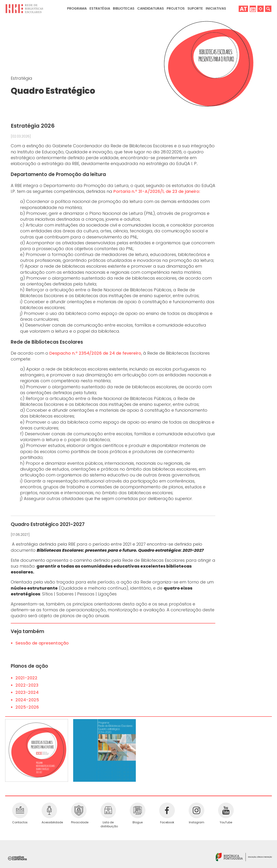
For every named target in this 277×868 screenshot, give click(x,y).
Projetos (176, 8)
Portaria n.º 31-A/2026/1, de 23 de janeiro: (157, 191)
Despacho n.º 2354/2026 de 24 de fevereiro (95, 353)
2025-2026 (27, 707)
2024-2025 (27, 700)
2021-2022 (26, 678)
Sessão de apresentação (42, 643)
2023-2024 (27, 692)
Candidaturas (151, 8)
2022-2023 (27, 685)
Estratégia (22, 78)
